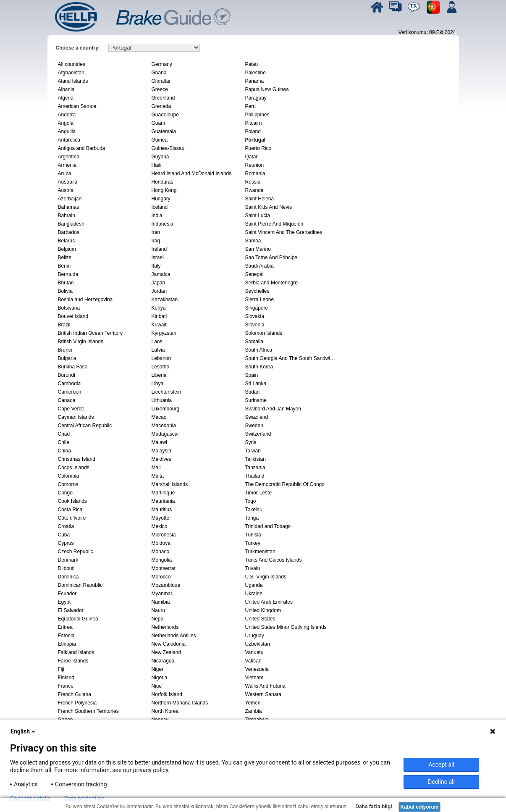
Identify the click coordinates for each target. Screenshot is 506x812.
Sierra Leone (260, 300)
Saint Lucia (258, 215)
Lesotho (161, 367)
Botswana (69, 308)
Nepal (158, 619)
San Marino (258, 249)
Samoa (253, 241)
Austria (66, 190)
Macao (159, 417)
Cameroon (70, 392)
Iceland (160, 207)
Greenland (163, 98)
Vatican (253, 661)
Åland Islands (73, 81)
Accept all (441, 765)
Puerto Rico (258, 148)
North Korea (165, 711)
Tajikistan (256, 459)
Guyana (160, 157)
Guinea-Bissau (168, 148)
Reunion (255, 165)
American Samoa (77, 106)
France (66, 686)
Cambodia (69, 384)
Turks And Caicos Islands (274, 560)
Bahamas (69, 207)
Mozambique (166, 585)
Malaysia (161, 451)
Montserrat (164, 568)
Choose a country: (78, 48)
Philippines (257, 115)
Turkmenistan (260, 552)
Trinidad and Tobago (268, 526)
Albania (66, 89)
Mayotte (161, 518)
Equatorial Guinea (78, 619)
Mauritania (163, 501)
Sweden (254, 426)
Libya (158, 384)
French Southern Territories (88, 711)
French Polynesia (77, 703)
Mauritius (162, 510)
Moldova (161, 543)
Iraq (156, 241)
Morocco (161, 577)
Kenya (159, 308)
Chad (64, 434)
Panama (255, 81)
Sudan (253, 392)
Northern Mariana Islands (180, 703)
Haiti (157, 165)
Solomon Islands (264, 333)
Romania (255, 173)
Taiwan (253, 451)
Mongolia (162, 560)
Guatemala (164, 131)
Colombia (69, 476)
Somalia (254, 342)
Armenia (67, 165)
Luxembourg (166, 409)
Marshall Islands (170, 484)
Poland (253, 131)
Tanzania (255, 468)
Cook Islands (72, 501)
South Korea (259, 367)
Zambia (254, 711)
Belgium (67, 249)
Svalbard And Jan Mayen (273, 409)
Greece (160, 89)
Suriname (256, 400)
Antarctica (69, 140)
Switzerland (258, 434)
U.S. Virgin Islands (266, 577)
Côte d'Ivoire (72, 518)
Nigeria (160, 678)
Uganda (254, 585)
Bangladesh (71, 224)
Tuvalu (253, 568)
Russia (253, 182)
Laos (157, 342)
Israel (158, 258)
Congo (65, 493)
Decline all (441, 782)
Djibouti (66, 568)
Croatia (66, 526)
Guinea (160, 140)
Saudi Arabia (260, 266)
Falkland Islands (76, 652)
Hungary (161, 199)
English (24, 731)
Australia (68, 182)
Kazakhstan (165, 300)
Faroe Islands (73, 661)
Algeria (66, 98)
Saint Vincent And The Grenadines (284, 232)
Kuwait (159, 325)
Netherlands (165, 627)
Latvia (158, 350)
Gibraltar (161, 81)
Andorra (67, 115)
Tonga (252, 518)
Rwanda (254, 190)
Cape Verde (71, 409)
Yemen (253, 703)
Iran (156, 232)
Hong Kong (164, 190)
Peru (250, 106)
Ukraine (254, 594)
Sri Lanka (256, 384)
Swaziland (257, 417)
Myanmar (162, 594)
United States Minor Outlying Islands (286, 627)
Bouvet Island (73, 316)
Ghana (159, 73)
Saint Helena (260, 199)
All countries (72, 64)
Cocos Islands (74, 468)
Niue (157, 686)
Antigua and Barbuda (82, 148)
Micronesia (164, 535)
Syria (251, 442)
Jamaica (161, 274)
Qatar (252, 157)
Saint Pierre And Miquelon (274, 224)
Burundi (67, 375)
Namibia (161, 602)
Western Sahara (263, 694)
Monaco (161, 552)
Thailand (255, 476)
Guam (159, 123)
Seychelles (257, 291)
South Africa (259, 350)
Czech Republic (76, 552)
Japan (159, 283)
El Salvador (71, 610)
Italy (156, 266)
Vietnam (254, 678)
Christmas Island (77, 459)
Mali (156, 468)
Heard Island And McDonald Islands (192, 173)
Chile (64, 442)
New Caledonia (169, 644)
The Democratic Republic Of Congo (285, 484)
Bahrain (67, 215)
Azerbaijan (70, 199)
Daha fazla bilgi (373, 807)
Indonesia (163, 224)
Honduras (163, 182)
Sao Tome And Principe (271, 258)
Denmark (68, 560)
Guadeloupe (165, 115)
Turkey (253, 543)
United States (260, 619)
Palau (252, 64)
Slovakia (255, 316)
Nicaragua (163, 661)
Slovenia (255, 325)
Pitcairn (254, 123)
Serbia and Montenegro (271, 283)
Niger (158, 669)
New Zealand (166, 652)
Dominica (68, 577)
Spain (252, 375)
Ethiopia (67, 644)
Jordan (159, 291)
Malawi (159, 442)
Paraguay (256, 98)
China (64, 451)
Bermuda (68, 274)
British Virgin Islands (81, 342)
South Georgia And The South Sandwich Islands (291, 358)
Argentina (69, 157)
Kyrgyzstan (164, 333)
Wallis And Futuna (265, 686)
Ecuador (67, 594)
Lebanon (161, 358)
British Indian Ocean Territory (90, 333)
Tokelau (254, 510)
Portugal (256, 140)
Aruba (65, 173)
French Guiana (75, 694)
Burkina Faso (73, 367)
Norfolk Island (167, 694)
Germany (162, 64)
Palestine (256, 73)
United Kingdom (263, 610)
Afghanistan (71, 73)
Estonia (66, 636)
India (157, 215)
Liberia (159, 375)
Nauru (159, 610)
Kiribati (159, 316)
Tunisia (253, 535)
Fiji (61, 669)
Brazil (64, 325)
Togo (251, 501)
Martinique (163, 493)
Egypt (64, 602)
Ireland (159, 249)
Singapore (257, 308)
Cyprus (66, 543)
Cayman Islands (76, 417)
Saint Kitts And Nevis (269, 207)
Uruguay (255, 636)
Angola (66, 123)
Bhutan (66, 283)
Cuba (64, 535)
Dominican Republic (80, 585)
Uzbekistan (258, 644)
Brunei (65, 350)
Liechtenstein (166, 392)
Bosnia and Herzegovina (85, 300)
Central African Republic (85, 426)
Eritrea (65, 627)
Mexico (160, 526)
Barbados (69, 232)
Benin (64, 266)
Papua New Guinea (267, 89)
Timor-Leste (259, 493)
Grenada (161, 106)
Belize (65, 258)
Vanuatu (254, 652)
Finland (66, 678)
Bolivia (65, 291)
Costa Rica (70, 510)
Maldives (161, 459)
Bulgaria (67, 358)
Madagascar (165, 434)
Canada (67, 400)
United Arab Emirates (269, 602)
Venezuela (257, 669)
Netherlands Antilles (174, 636)
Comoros (68, 484)
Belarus (67, 241)
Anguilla (67, 131)
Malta (158, 476)
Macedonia (164, 426)
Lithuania (162, 400)
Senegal (254, 274)
